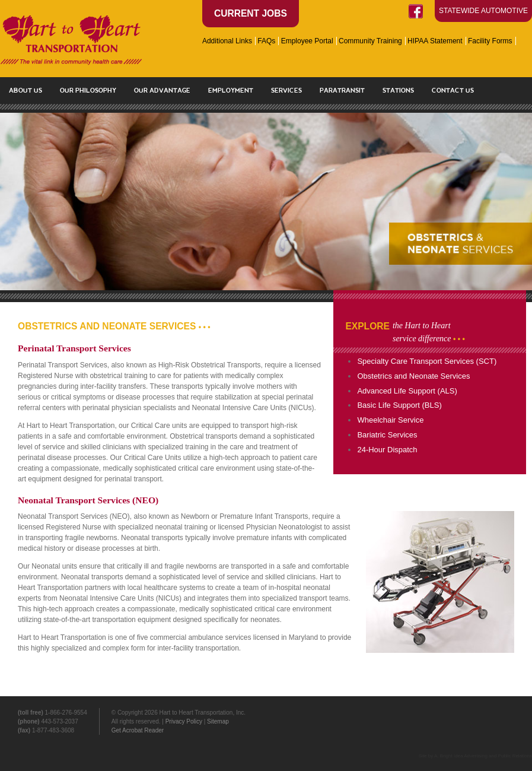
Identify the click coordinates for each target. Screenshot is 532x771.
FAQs (266, 41)
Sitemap (218, 721)
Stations (398, 90)
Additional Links (227, 41)
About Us (26, 90)
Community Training (370, 41)
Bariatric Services (387, 435)
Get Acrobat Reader (138, 730)
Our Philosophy (88, 90)
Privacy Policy (184, 721)
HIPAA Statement (435, 41)
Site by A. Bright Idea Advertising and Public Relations (475, 756)
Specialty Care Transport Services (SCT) (427, 361)
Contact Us (453, 90)
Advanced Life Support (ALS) (407, 391)
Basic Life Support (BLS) (399, 405)
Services (286, 90)
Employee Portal (307, 41)
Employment (231, 90)
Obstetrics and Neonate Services (413, 376)
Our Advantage (162, 90)
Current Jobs (251, 13)
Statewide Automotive (483, 11)
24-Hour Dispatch (387, 450)
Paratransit (342, 90)
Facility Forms (490, 41)
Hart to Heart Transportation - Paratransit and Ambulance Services (71, 40)
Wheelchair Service (390, 420)
